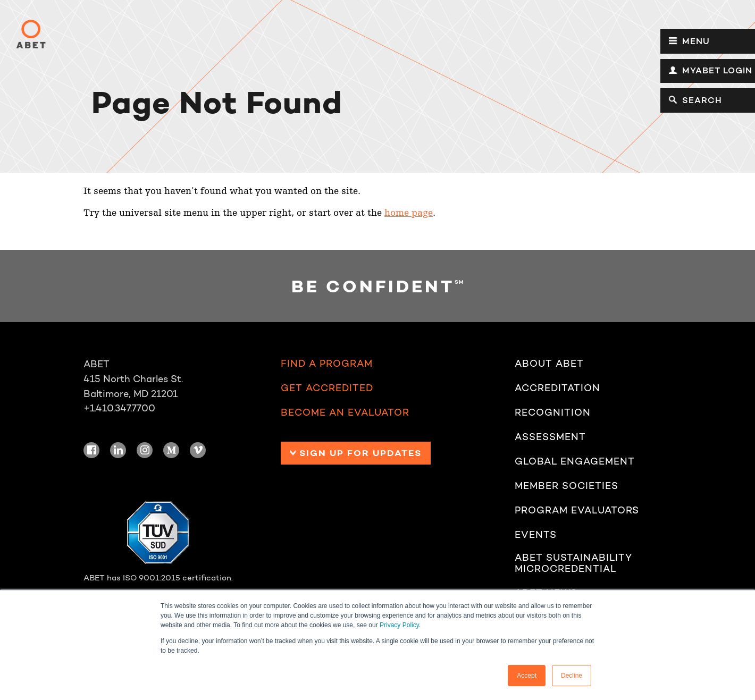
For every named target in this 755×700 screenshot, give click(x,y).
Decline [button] (572, 676)
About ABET (549, 364)
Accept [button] (527, 676)
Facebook (91, 450)
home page (409, 213)
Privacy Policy (399, 625)
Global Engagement (575, 461)
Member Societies (567, 486)
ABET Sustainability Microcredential (573, 563)
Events (536, 535)
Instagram (145, 450)
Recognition (553, 412)
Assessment (550, 437)
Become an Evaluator (345, 412)
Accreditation (557, 388)
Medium (171, 450)
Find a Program (327, 364)
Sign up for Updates (360, 453)
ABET (31, 34)
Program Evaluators (577, 510)
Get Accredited (327, 388)
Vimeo (198, 450)
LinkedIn (118, 450)
